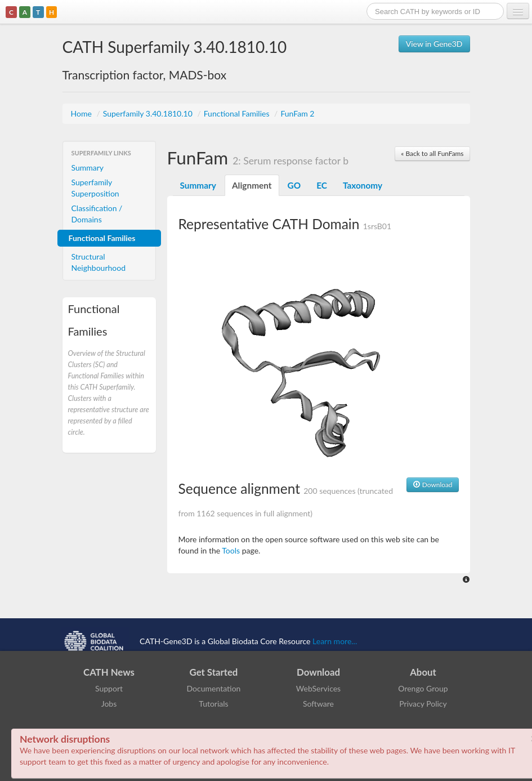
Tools (231, 550)
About (423, 672)
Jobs (109, 704)
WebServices (318, 688)
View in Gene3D (434, 44)
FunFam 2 (297, 113)
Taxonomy (363, 185)
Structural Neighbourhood (99, 262)
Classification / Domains (97, 214)
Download (433, 485)
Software (318, 704)
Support (109, 688)
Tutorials (213, 704)
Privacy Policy (423, 704)
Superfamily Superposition (95, 188)
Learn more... (335, 641)
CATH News (109, 672)
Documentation (214, 688)
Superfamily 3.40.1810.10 (149, 113)
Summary (88, 168)
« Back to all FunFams (432, 153)
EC (322, 185)
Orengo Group (423, 688)
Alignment (252, 185)
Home (82, 113)
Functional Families (238, 113)
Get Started (214, 672)
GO (294, 185)
